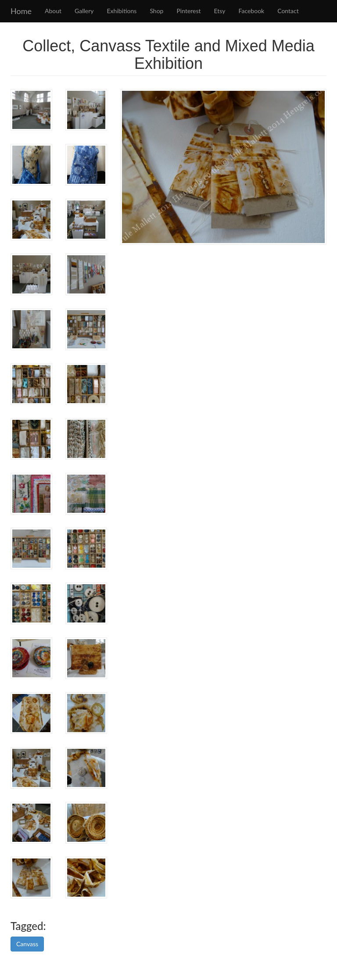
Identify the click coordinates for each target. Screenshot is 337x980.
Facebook (252, 11)
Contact (288, 11)
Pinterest (188, 11)
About (53, 11)
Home (21, 11)
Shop (156, 11)
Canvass (27, 944)
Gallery (84, 11)
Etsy (220, 11)
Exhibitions (122, 11)
